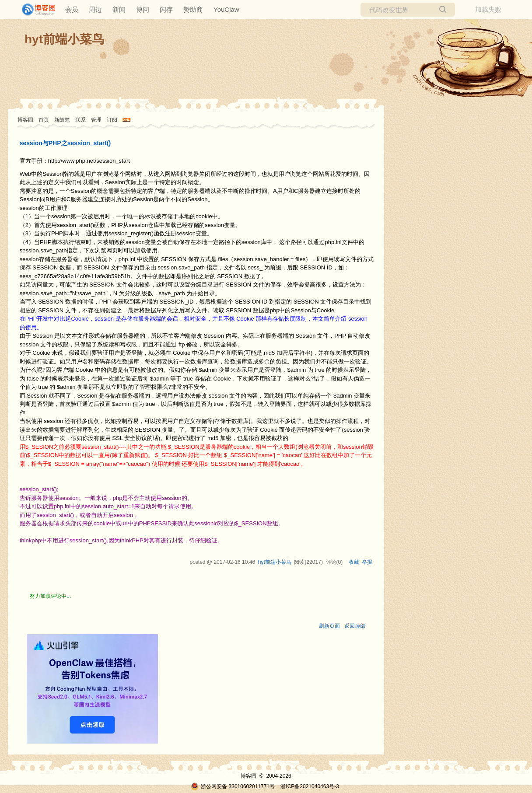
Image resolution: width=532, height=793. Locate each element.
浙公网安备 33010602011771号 (233, 786)
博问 (143, 9)
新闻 (119, 9)
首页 (44, 120)
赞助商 (193, 9)
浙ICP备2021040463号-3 (310, 786)
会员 (72, 9)
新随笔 (62, 120)
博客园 (25, 120)
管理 (96, 120)
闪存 (166, 9)
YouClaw (226, 9)
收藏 (354, 562)
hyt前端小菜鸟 (64, 39)
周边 (95, 9)
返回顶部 (355, 626)
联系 (80, 120)
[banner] (35, 10)
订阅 (112, 120)
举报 (367, 562)
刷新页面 (329, 626)
